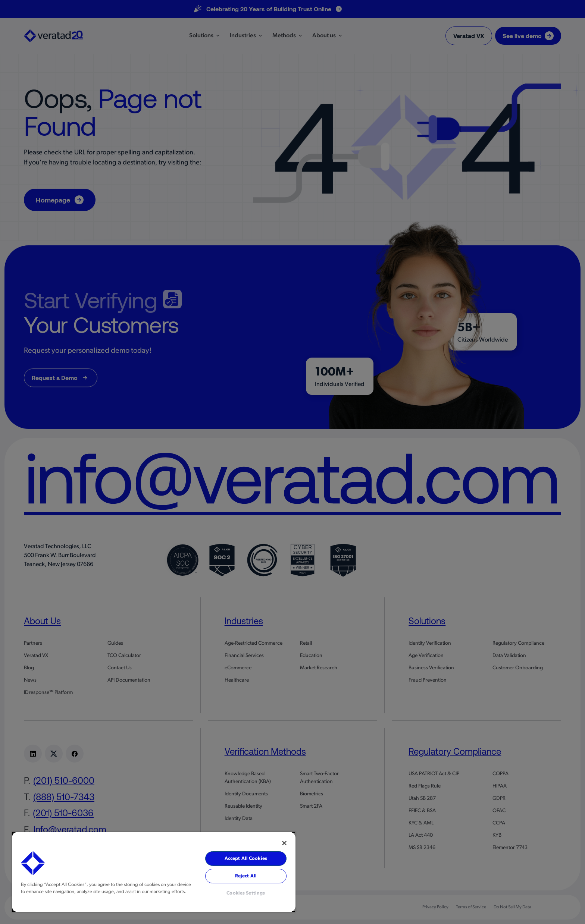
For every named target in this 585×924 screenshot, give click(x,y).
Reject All (246, 876)
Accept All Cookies (246, 859)
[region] (154, 872)
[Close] (284, 843)
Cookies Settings (246, 893)
